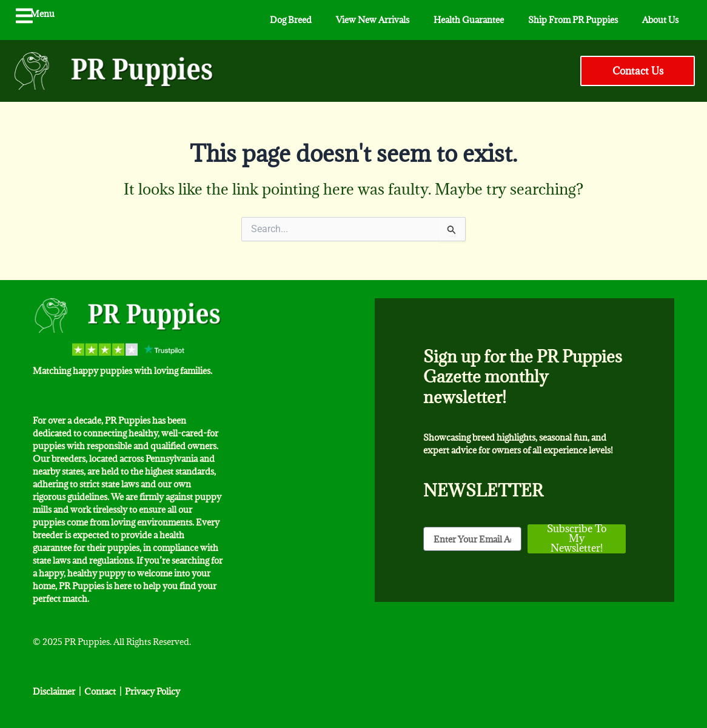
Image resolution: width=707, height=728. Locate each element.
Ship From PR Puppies (573, 20)
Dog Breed (291, 20)
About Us (660, 20)
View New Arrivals (373, 20)
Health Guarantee (469, 20)
